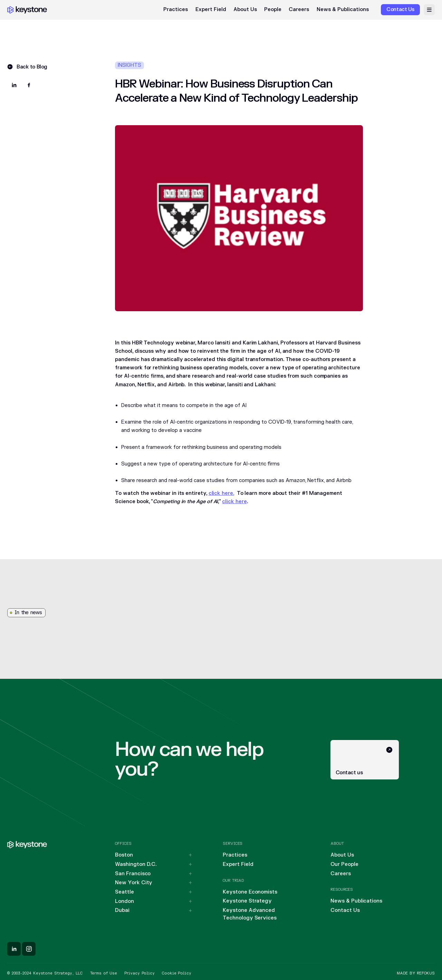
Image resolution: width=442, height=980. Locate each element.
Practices (176, 10)
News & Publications (343, 10)
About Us (245, 10)
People (273, 10)
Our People (344, 864)
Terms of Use (104, 973)
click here (234, 502)
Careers (299, 10)
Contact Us (345, 910)
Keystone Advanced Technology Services (250, 914)
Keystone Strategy (247, 901)
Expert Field (211, 10)
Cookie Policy (176, 973)
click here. (221, 493)
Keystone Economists (250, 892)
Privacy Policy (139, 973)
